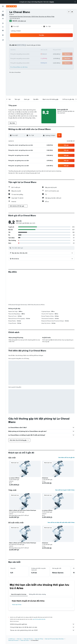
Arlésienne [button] (45, 450)
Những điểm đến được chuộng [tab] (37, 566)
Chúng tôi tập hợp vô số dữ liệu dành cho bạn (42, 599)
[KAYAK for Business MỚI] (3, 30)
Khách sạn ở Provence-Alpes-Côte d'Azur (54, 611)
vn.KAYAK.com (12, 611)
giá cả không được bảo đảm (39, 591)
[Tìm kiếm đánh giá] (43, 248)
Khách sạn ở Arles (17, 577)
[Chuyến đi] (3, 35)
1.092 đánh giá (22, 21)
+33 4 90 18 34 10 (15, 19)
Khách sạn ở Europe (28, 611)
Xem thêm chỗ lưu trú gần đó (66, 430)
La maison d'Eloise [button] (14, 450)
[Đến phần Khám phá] (3, 23)
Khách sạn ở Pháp (39, 611)
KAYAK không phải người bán (42, 596)
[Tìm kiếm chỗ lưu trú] (3, 15)
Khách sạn (19, 611)
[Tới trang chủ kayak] (11, 6)
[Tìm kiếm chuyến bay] (3, 11)
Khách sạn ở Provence (13, 612)
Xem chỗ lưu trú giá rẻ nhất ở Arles (65, 462)
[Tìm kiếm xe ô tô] (3, 19)
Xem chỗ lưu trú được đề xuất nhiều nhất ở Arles (61, 495)
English (52, 2)
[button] (75, 2)
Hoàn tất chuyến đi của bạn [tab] (19, 566)
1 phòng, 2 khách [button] (16, 31)
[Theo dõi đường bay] (3, 27)
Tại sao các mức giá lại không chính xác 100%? (42, 602)
